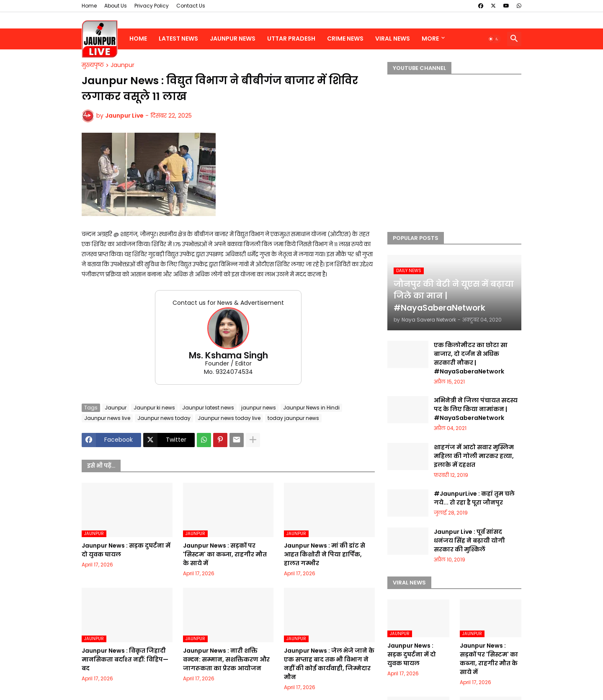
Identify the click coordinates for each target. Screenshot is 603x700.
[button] (494, 39)
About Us (116, 6)
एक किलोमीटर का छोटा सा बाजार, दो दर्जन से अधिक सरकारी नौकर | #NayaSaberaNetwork (471, 358)
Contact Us (191, 6)
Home (89, 6)
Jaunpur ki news (154, 408)
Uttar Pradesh (291, 39)
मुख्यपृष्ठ (93, 65)
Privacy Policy (152, 6)
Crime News (345, 39)
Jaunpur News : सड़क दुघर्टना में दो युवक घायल (126, 550)
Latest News (178, 39)
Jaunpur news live (107, 418)
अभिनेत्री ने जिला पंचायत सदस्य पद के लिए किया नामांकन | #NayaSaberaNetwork (476, 409)
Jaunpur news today (164, 418)
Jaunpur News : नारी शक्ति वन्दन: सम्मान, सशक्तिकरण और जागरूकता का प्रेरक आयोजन (226, 659)
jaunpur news (259, 408)
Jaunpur (122, 65)
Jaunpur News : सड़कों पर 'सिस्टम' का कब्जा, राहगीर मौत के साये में (225, 554)
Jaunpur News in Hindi (311, 408)
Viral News (393, 39)
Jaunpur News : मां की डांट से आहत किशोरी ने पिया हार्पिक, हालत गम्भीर (325, 554)
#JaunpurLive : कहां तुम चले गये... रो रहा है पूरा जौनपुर (474, 498)
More (430, 39)
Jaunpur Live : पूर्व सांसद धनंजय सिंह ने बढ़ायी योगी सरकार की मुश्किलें (469, 540)
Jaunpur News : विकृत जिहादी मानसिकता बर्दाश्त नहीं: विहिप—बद (125, 659)
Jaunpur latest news (208, 408)
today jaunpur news (293, 418)
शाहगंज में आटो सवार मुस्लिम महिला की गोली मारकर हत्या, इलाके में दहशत (474, 456)
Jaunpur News (233, 39)
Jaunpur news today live (229, 418)
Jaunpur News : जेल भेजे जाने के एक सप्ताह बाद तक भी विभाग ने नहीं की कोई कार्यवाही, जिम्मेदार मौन (329, 664)
